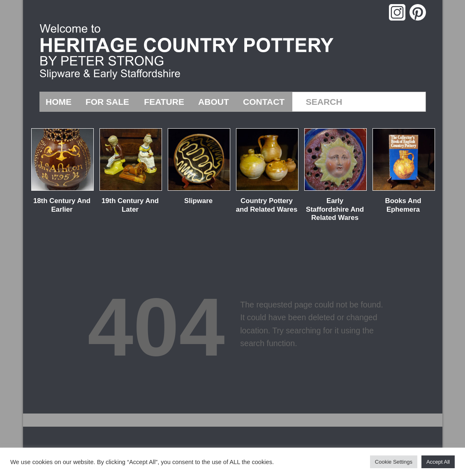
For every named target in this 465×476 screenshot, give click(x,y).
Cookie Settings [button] (394, 462)
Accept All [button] (438, 462)
